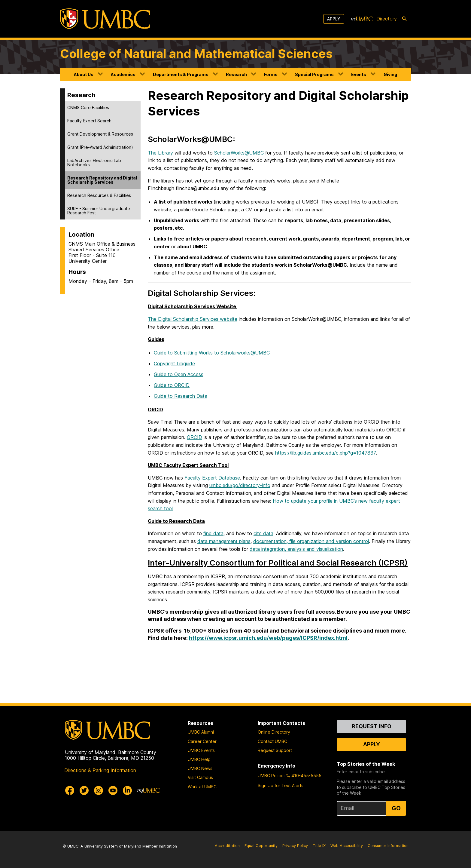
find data (213, 533)
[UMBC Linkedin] (127, 790)
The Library (160, 153)
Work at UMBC (202, 787)
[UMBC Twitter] (84, 790)
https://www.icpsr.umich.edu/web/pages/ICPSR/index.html (268, 638)
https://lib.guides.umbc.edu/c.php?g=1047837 (326, 453)
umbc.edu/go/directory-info (240, 485)
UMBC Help (199, 759)
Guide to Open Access (179, 374)
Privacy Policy (295, 846)
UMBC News (200, 768)
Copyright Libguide (174, 363)
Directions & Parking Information (100, 770)
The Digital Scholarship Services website (193, 319)
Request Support (275, 750)
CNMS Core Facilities (88, 107)
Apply (334, 19)
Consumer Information (388, 846)
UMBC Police (271, 776)
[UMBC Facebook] (70, 790)
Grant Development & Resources (100, 134)
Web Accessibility (347, 846)
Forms (271, 74)
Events (359, 74)
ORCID (194, 437)
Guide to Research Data (181, 396)
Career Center (202, 741)
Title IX (319, 846)
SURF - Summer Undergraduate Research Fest (99, 211)
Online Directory (274, 732)
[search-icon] (404, 19)
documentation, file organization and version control (311, 541)
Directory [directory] (387, 19)
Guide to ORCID (172, 385)
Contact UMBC (272, 741)
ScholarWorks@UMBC (239, 153)
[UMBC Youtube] (113, 790)
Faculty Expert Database (212, 478)
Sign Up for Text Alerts (281, 785)
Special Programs (314, 74)
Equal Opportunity (261, 846)
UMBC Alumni (201, 732)
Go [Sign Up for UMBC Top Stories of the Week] (396, 808)
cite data (263, 533)
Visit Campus (200, 777)
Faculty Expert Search (89, 121)
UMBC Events (201, 750)
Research (236, 74)
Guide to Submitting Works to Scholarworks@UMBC (212, 353)
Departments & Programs (181, 74)
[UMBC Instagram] (99, 790)
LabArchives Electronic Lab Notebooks (94, 163)
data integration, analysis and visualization (296, 549)
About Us (84, 74)
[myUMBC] (362, 19)
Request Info (372, 726)
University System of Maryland (113, 846)
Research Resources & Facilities (99, 195)
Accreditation (227, 846)
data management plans (224, 541)
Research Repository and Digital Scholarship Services (102, 180)
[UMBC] (105, 19)
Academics (123, 74)
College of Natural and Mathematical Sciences (196, 54)
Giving (390, 74)
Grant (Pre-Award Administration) (100, 147)
